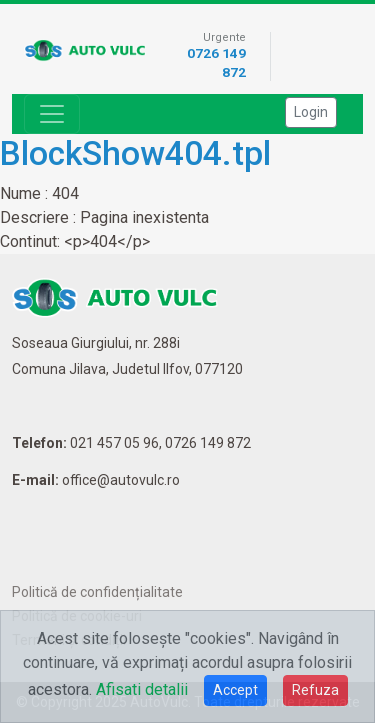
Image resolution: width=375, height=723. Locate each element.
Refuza (315, 690)
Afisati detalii (142, 689)
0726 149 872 (208, 443)
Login (311, 112)
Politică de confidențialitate (97, 592)
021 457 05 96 (114, 443)
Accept (235, 690)
